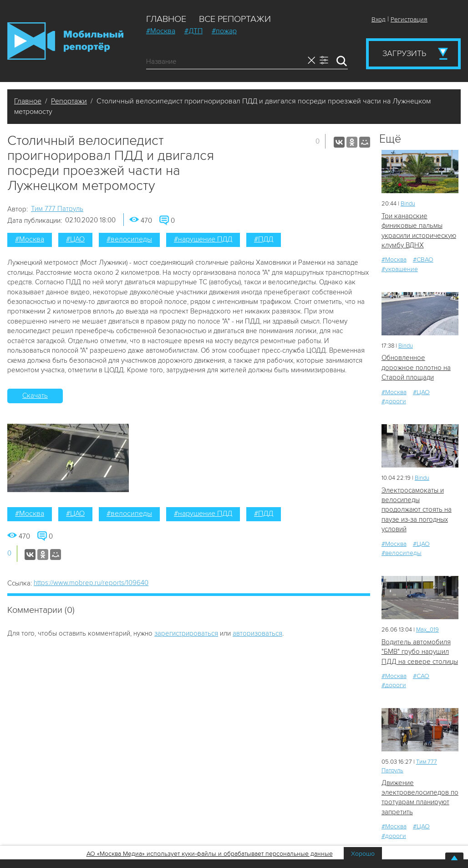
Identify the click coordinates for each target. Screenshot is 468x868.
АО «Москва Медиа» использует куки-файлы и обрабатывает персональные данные (210, 854)
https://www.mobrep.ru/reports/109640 (91, 583)
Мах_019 (427, 630)
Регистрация (409, 19)
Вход (379, 19)
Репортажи (69, 101)
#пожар (224, 31)
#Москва (161, 31)
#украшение (400, 269)
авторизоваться (257, 633)
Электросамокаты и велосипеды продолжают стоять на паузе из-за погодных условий (417, 510)
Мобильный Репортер (65, 41)
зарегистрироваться (186, 633)
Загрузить (404, 53)
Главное (166, 19)
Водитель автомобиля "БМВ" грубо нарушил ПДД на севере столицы (420, 652)
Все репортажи (235, 19)
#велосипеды (129, 239)
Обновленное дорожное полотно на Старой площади (416, 367)
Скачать (35, 395)
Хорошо (363, 854)
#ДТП (193, 31)
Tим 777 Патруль (57, 209)
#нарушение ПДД (203, 239)
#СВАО (423, 259)
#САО (421, 676)
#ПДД (264, 239)
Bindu (408, 204)
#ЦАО (75, 239)
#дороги (394, 401)
